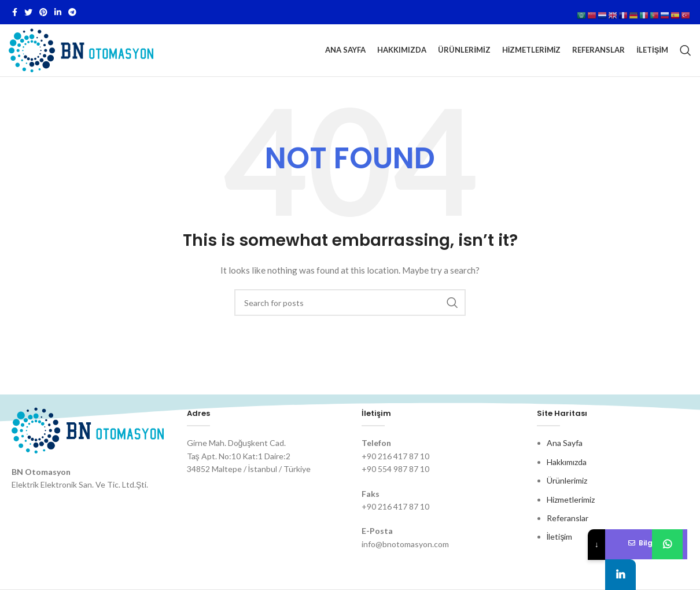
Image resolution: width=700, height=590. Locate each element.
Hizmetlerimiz (571, 499)
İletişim (560, 536)
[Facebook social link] (15, 12)
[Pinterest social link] (43, 12)
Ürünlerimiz (567, 480)
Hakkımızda (567, 462)
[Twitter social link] (28, 12)
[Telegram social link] (72, 12)
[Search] (686, 50)
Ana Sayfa (565, 443)
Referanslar (568, 518)
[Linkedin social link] (58, 12)
